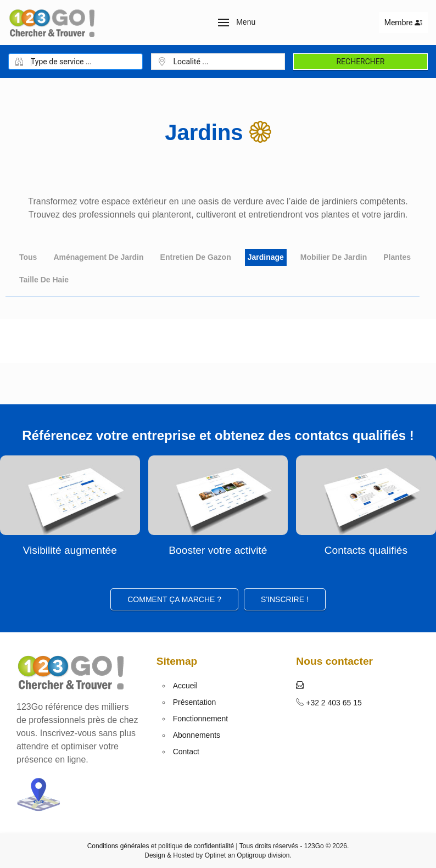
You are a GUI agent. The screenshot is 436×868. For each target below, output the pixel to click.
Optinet (216, 855)
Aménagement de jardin (98, 257)
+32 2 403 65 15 (333, 703)
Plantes (397, 257)
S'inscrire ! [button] (285, 599)
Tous (28, 257)
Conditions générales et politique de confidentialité (161, 846)
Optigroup (251, 855)
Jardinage (266, 257)
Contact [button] (186, 752)
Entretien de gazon (196, 257)
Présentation (195, 702)
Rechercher (360, 62)
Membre (403, 23)
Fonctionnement (200, 719)
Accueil (185, 686)
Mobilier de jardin (334, 257)
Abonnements (197, 735)
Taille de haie (44, 280)
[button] (237, 23)
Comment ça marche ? (174, 599)
